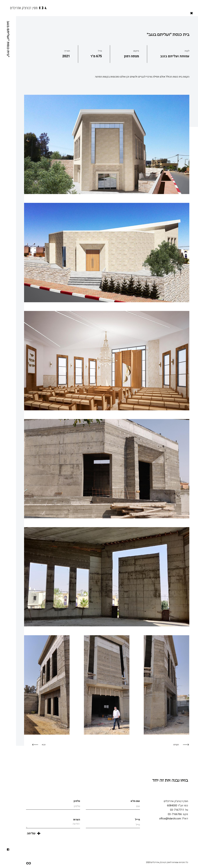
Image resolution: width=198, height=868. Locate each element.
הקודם (176, 745)
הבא (44, 745)
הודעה (53, 825)
